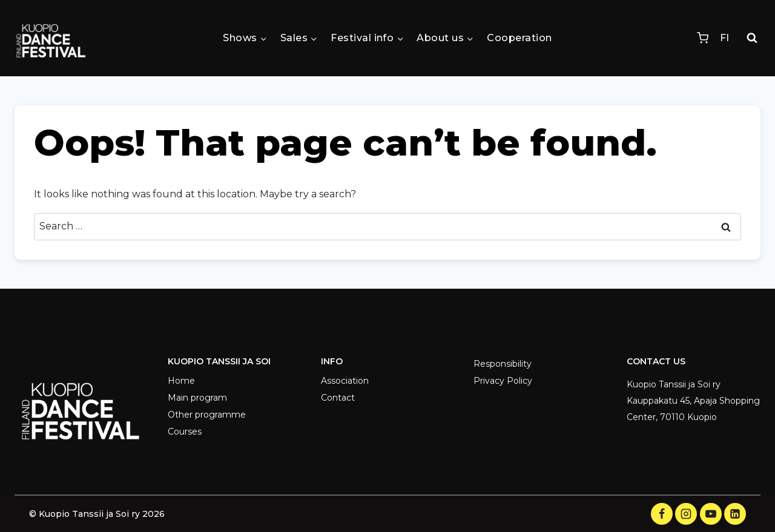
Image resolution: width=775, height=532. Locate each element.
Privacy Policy (503, 381)
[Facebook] (662, 514)
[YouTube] (711, 514)
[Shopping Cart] (703, 38)
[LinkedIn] (735, 514)
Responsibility (503, 364)
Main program (197, 398)
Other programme (207, 415)
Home (181, 381)
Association (345, 381)
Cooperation (519, 38)
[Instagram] (686, 514)
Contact (338, 398)
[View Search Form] (752, 38)
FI (724, 38)
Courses (185, 432)
